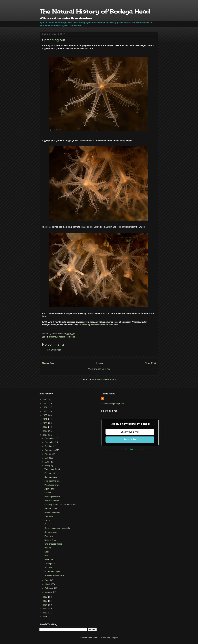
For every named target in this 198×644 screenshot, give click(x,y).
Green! (47, 524)
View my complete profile (112, 404)
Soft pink (48, 567)
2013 (45, 609)
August (48, 454)
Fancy (47, 520)
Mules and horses (52, 512)
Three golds (50, 564)
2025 (45, 403)
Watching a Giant (52, 469)
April (47, 580)
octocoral (61, 337)
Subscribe (130, 439)
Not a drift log (50, 540)
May (47, 466)
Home (100, 363)
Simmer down (51, 509)
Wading (48, 548)
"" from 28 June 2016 (98, 325)
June (47, 462)
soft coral (71, 337)
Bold (46, 556)
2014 (45, 605)
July (47, 458)
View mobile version (99, 369)
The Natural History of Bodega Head (95, 11)
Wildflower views (52, 501)
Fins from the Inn (52, 481)
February (49, 588)
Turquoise (49, 516)
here (44, 316)
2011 (45, 617)
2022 (45, 415)
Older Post (150, 363)
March (48, 584)
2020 (45, 423)
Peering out (50, 473)
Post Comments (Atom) (105, 379)
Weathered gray (52, 485)
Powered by (130, 449)
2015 (45, 601)
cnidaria (53, 337)
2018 (45, 431)
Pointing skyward (52, 497)
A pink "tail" (49, 489)
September (50, 450)
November (50, 442)
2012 (45, 613)
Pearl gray (49, 536)
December (50, 438)
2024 (45, 407)
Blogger (114, 638)
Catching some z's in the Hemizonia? (61, 504)
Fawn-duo (49, 560)
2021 (45, 419)
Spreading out (51, 532)
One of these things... (54, 544)
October (49, 446)
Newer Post (48, 363)
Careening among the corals (57, 528)
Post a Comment (53, 350)
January (49, 592)
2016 (45, 597)
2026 (45, 399)
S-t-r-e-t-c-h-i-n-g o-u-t (54, 575)
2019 (45, 427)
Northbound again (52, 571)
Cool (46, 552)
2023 (45, 411)
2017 (45, 435)
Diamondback (51, 477)
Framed (48, 493)
